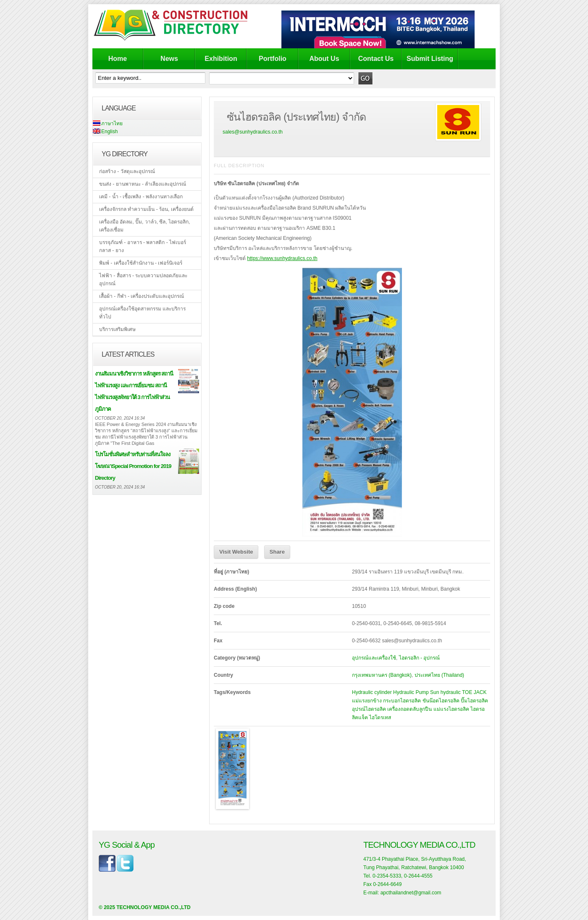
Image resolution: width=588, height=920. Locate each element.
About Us (324, 59)
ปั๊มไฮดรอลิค (474, 701)
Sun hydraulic (445, 692)
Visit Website (236, 552)
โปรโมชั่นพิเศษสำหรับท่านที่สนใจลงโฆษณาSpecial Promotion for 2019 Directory (133, 466)
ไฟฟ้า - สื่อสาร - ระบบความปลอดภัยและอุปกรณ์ (143, 280)
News (169, 59)
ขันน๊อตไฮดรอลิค (441, 701)
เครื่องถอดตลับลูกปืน (409, 709)
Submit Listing (430, 59)
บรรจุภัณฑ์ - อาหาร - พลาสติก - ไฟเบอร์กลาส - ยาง (143, 246)
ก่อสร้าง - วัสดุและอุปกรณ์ (127, 171)
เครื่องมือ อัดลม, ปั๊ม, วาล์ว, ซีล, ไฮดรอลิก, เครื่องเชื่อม (144, 226)
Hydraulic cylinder (372, 692)
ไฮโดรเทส (380, 718)
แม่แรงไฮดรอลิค (451, 709)
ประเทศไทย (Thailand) (439, 675)
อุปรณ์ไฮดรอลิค (369, 709)
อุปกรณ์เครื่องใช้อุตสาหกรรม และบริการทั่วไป (142, 313)
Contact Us (376, 59)
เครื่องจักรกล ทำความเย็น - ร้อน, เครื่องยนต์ (146, 209)
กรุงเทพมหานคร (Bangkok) (382, 675)
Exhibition (221, 59)
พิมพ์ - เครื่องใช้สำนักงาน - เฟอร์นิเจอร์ (141, 263)
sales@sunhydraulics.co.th (253, 132)
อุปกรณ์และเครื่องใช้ (374, 658)
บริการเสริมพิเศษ (117, 329)
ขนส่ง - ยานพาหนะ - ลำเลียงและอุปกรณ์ (143, 184)
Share (277, 552)
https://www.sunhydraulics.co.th (282, 258)
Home (118, 59)
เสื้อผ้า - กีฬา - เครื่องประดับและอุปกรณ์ (142, 296)
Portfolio (273, 59)
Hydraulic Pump (411, 692)
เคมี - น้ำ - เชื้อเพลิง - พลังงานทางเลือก (141, 197)
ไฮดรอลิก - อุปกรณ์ (420, 658)
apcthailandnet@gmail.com (411, 893)
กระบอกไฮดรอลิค (402, 701)
